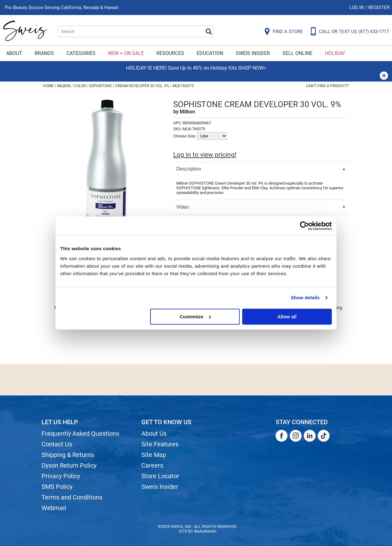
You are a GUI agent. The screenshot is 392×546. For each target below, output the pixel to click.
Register (379, 7)
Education (210, 53)
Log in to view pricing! (205, 155)
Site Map (154, 455)
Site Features (160, 444)
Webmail (54, 508)
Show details (305, 298)
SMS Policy (57, 487)
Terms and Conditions (72, 497)
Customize (195, 317)
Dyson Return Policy (69, 465)
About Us (154, 434)
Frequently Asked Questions (80, 434)
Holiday (335, 53)
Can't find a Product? (327, 86)
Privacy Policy (61, 476)
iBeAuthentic (205, 531)
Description (189, 169)
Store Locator (160, 476)
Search (209, 32)
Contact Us (57, 444)
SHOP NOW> (252, 68)
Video (183, 207)
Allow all (287, 317)
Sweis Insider (253, 53)
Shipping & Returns (68, 455)
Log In (357, 7)
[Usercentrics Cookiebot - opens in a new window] (304, 226)
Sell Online (297, 53)
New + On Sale (126, 53)
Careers (152, 465)
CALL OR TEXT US (354, 32)
